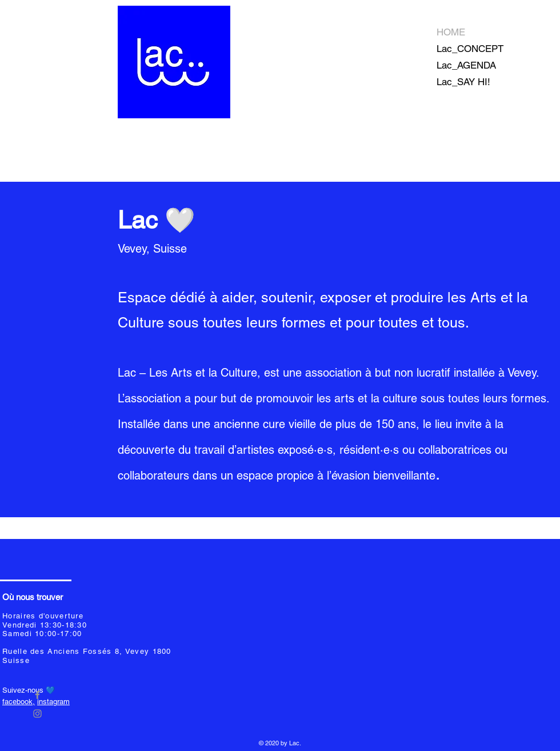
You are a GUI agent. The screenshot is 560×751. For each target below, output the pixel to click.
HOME (451, 32)
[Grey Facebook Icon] (37, 695)
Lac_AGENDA (466, 65)
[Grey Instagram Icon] (37, 714)
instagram (53, 702)
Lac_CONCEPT (470, 49)
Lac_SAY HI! (463, 82)
